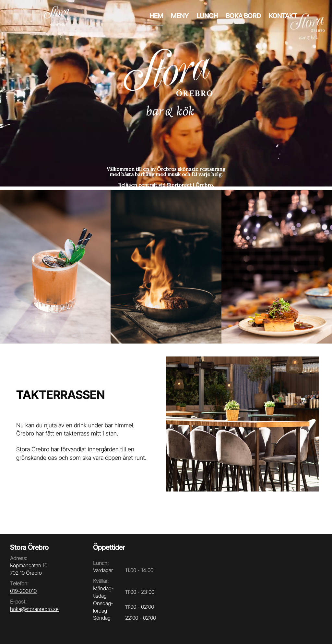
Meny (180, 16)
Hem (156, 16)
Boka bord (243, 16)
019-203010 (23, 591)
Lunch (207, 16)
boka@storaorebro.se (34, 609)
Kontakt (283, 16)
